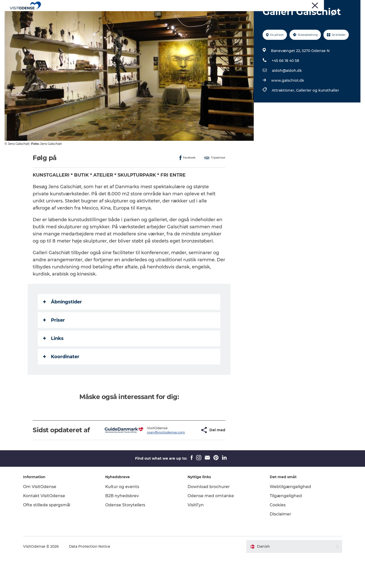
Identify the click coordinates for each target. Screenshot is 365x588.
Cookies (277, 536)
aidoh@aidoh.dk (287, 95)
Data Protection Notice (92, 578)
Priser (54, 344)
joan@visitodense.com (151, 460)
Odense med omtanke (211, 527)
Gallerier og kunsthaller (317, 114)
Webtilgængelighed (289, 518)
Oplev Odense (129, 16)
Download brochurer (209, 518)
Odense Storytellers (127, 536)
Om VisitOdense (42, 518)
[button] (182, 458)
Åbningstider (63, 326)
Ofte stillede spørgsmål (49, 536)
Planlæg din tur (206, 16)
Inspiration (239, 16)
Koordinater (61, 381)
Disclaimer (280, 546)
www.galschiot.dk (287, 105)
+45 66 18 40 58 (285, 85)
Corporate (314, 5)
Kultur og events (124, 518)
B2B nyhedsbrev (123, 527)
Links (54, 362)
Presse (296, 5)
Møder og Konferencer (343, 5)
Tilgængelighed (285, 527)
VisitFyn (196, 536)
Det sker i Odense (167, 16)
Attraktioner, (284, 114)
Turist (282, 5)
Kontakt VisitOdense (47, 527)
